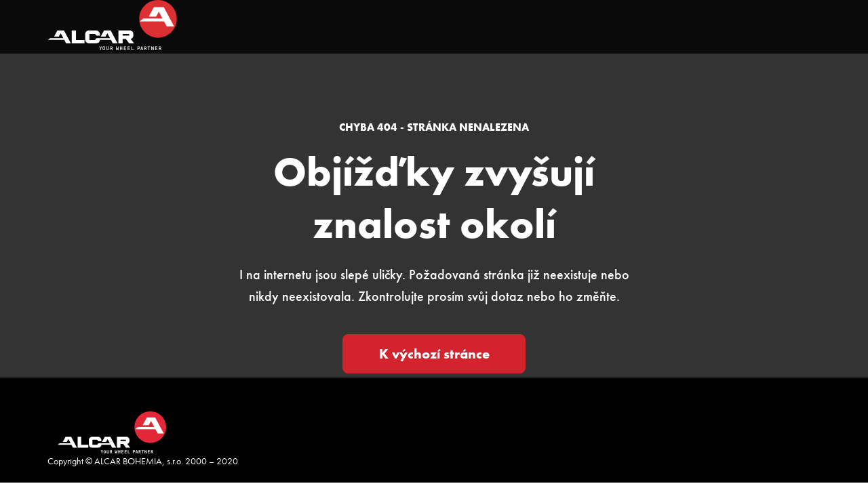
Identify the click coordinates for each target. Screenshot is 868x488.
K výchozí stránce (434, 354)
